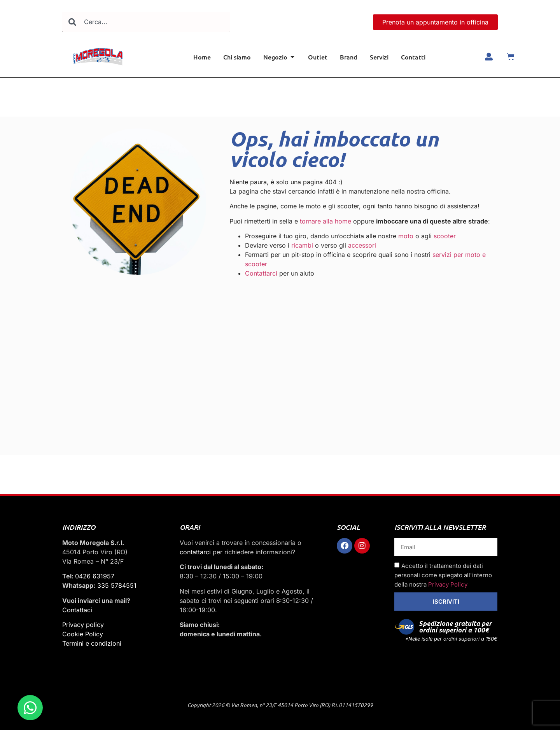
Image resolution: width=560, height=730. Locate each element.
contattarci (195, 552)
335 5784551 (117, 585)
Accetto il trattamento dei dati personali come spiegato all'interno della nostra (443, 575)
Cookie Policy (83, 634)
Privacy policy (83, 625)
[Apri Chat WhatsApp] (30, 708)
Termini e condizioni (92, 643)
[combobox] (146, 22)
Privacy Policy (448, 584)
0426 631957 (95, 576)
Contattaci (77, 610)
